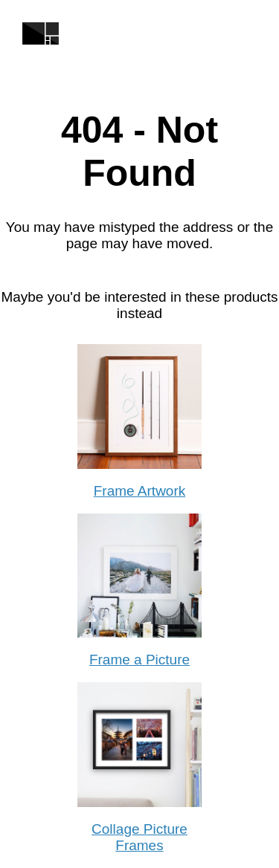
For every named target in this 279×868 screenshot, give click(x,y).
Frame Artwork (140, 491)
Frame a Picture (139, 660)
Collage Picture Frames (139, 837)
